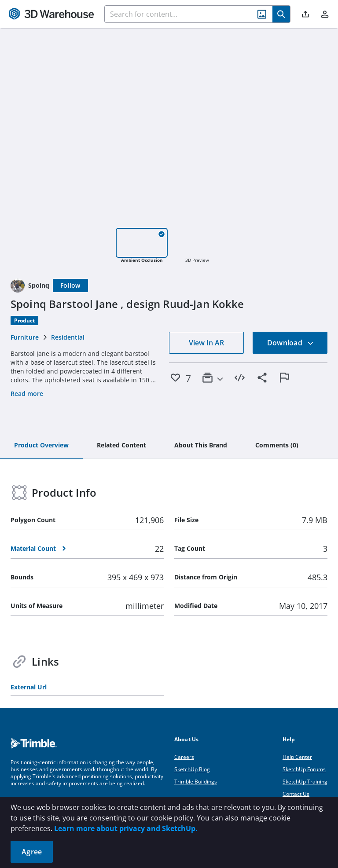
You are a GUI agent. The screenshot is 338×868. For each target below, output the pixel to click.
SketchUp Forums (304, 769)
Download (290, 343)
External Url (29, 687)
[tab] (41, 446)
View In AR (206, 343)
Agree (32, 852)
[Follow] (70, 286)
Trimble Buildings (196, 782)
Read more (27, 394)
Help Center (297, 757)
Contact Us (296, 794)
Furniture (25, 337)
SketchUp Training (305, 782)
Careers (184, 757)
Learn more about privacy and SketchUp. (126, 828)
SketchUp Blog (192, 769)
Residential (68, 337)
